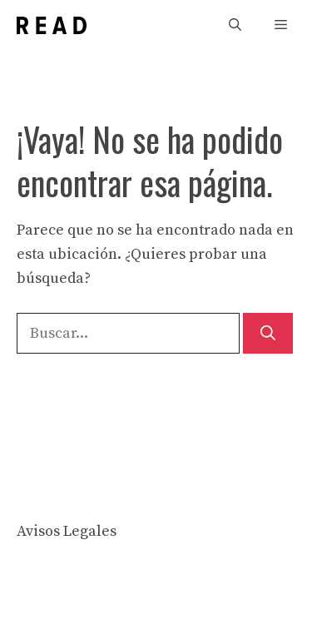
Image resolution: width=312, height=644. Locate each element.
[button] (235, 25)
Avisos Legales (67, 531)
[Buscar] (268, 333)
